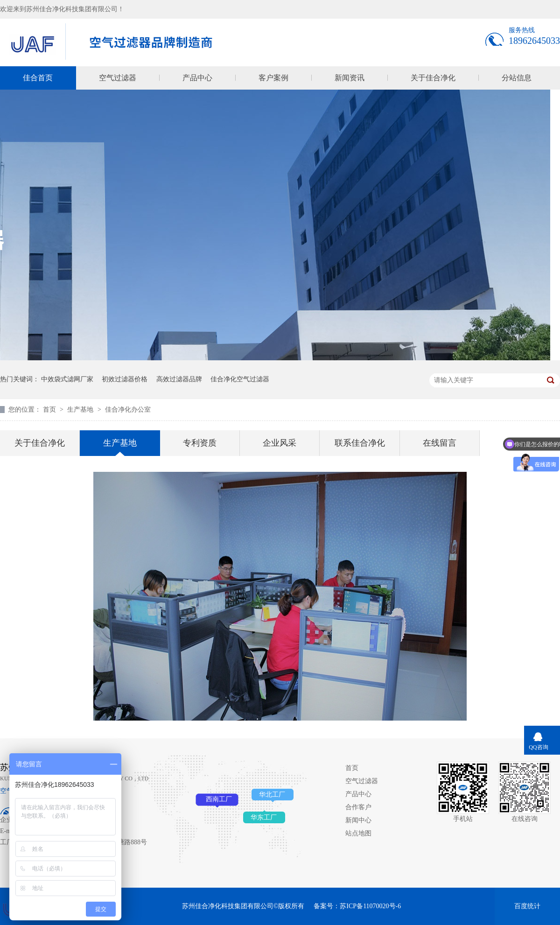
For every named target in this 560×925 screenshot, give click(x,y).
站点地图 (358, 833)
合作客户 (358, 807)
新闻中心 (358, 820)
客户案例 (273, 78)
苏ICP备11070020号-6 (370, 906)
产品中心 (197, 78)
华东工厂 (264, 817)
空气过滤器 (118, 78)
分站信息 (517, 78)
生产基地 (81, 410)
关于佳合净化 (433, 78)
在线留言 (440, 443)
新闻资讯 (350, 78)
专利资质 (200, 443)
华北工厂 (272, 795)
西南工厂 (219, 799)
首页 (50, 410)
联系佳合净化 (360, 443)
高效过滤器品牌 (179, 379)
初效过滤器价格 (125, 379)
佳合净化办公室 (128, 410)
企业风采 (280, 443)
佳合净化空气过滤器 (240, 379)
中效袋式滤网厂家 (67, 379)
